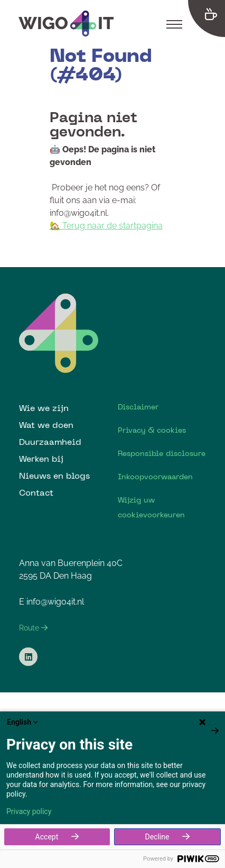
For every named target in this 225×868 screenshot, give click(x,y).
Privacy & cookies (152, 430)
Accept (47, 837)
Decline (157, 837)
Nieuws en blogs (54, 476)
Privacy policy (29, 811)
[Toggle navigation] (174, 24)
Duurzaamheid (50, 442)
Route (33, 628)
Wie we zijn (44, 408)
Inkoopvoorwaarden (155, 477)
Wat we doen (46, 425)
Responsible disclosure (162, 453)
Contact (36, 492)
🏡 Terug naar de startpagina (106, 226)
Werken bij (41, 459)
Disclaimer (138, 407)
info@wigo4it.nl (55, 602)
